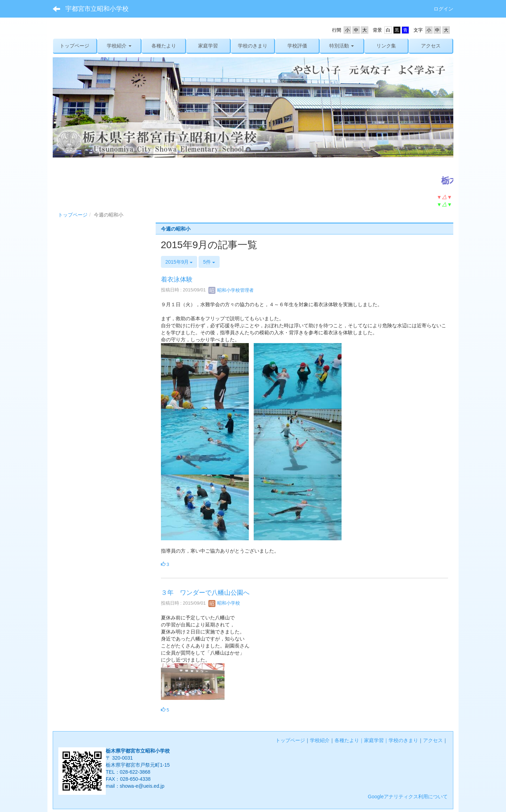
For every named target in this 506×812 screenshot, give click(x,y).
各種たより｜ (349, 740)
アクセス (433, 740)
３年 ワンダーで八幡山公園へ (205, 593)
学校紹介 (320, 740)
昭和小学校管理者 (231, 290)
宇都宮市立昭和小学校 (97, 9)
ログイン (443, 9)
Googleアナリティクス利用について (408, 797)
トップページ (73, 215)
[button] (119, 46)
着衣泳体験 (177, 279)
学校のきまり (403, 740)
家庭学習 (374, 740)
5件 (209, 262)
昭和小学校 (224, 603)
